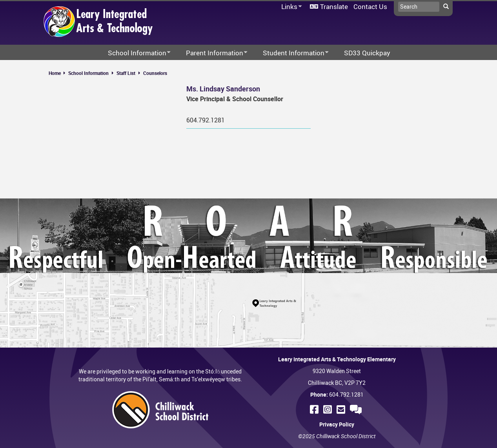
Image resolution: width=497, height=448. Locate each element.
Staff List (126, 73)
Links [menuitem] (290, 7)
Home (55, 73)
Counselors (155, 73)
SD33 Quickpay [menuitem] (367, 53)
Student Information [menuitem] (291, 53)
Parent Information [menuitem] (212, 53)
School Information (88, 73)
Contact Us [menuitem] (370, 6)
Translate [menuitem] (334, 6)
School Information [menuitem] (134, 53)
